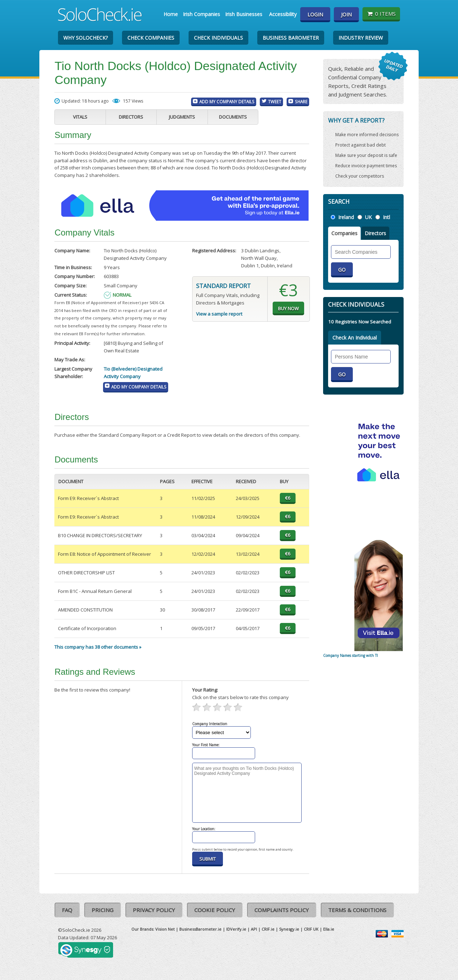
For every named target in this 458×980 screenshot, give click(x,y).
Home (171, 14)
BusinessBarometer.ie (200, 929)
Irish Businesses (244, 14)
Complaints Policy (282, 910)
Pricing (103, 910)
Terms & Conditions (357, 910)
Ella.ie (329, 929)
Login (315, 14)
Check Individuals (218, 38)
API (254, 929)
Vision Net (165, 929)
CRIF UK (311, 929)
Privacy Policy (154, 910)
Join (346, 14)
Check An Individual (355, 338)
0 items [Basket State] (381, 14)
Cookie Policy (215, 910)
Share (301, 102)
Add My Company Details (227, 102)
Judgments (182, 117)
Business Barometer (291, 38)
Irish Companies (201, 14)
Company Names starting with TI (350, 655)
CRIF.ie (268, 929)
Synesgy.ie (289, 929)
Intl (386, 217)
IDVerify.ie (236, 929)
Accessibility (283, 14)
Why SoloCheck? (86, 38)
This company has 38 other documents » (98, 647)
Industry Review (361, 38)
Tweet (275, 102)
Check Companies (151, 38)
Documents (233, 117)
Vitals (80, 117)
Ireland (346, 217)
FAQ (67, 910)
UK (368, 217)
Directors (131, 117)
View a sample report (219, 314)
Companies (344, 233)
